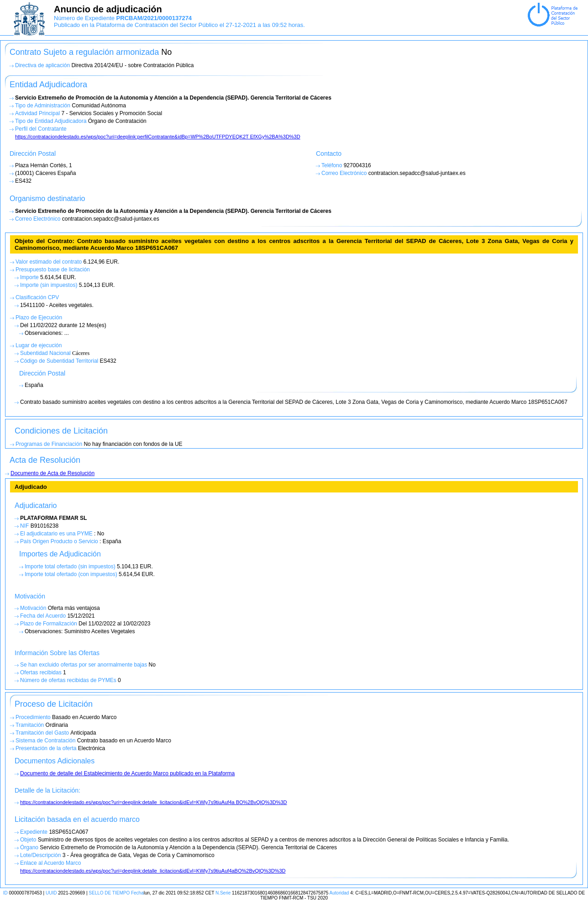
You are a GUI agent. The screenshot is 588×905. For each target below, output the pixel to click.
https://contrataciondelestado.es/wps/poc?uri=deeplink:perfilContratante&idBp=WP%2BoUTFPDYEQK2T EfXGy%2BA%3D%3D (158, 137)
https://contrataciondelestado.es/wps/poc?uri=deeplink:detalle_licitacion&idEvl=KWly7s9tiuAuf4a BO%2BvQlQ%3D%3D (154, 802)
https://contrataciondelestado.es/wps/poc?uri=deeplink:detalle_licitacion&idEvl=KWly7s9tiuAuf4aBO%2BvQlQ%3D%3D (153, 871)
